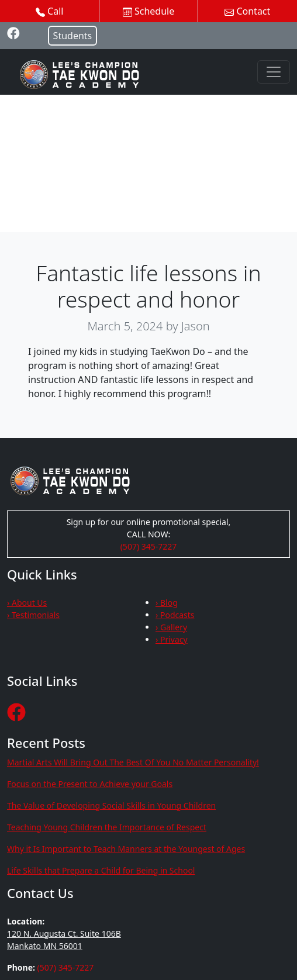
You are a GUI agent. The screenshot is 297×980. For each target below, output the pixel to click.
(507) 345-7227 (149, 546)
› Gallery (171, 627)
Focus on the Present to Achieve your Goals (90, 784)
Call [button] (50, 11)
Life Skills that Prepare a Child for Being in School (101, 870)
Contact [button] (247, 11)
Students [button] (73, 36)
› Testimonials (33, 615)
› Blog (167, 603)
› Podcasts (175, 615)
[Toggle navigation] (274, 72)
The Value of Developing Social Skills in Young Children (111, 805)
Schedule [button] (148, 11)
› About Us (27, 603)
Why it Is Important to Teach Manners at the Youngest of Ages (126, 849)
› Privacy (172, 639)
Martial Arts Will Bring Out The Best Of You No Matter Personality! (133, 762)
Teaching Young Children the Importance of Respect (107, 827)
